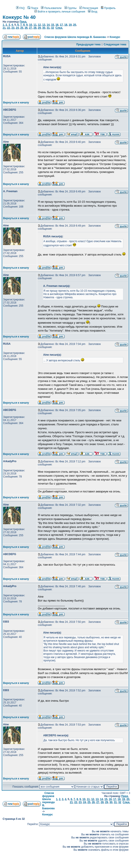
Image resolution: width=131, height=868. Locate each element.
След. (59, 28)
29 (39, 28)
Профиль (108, 8)
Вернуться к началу (16, 103)
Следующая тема (115, 44)
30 (44, 28)
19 (70, 25)
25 (22, 28)
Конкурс (115, 37)
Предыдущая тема (88, 44)
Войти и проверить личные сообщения (60, 12)
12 (39, 25)
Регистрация (89, 8)
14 (48, 25)
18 (66, 25)
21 (4, 28)
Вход (93, 12)
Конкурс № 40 (19, 17)
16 (57, 25)
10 (30, 25)
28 (35, 28)
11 (35, 25)
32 (52, 28)
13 (44, 25)
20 (75, 25)
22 (8, 28)
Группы (70, 8)
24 (17, 28)
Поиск (33, 8)
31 (48, 28)
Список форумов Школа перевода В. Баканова (75, 37)
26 (26, 28)
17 (61, 25)
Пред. (23, 22)
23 (13, 28)
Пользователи (51, 8)
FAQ (20, 8)
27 (30, 28)
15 (52, 25)
